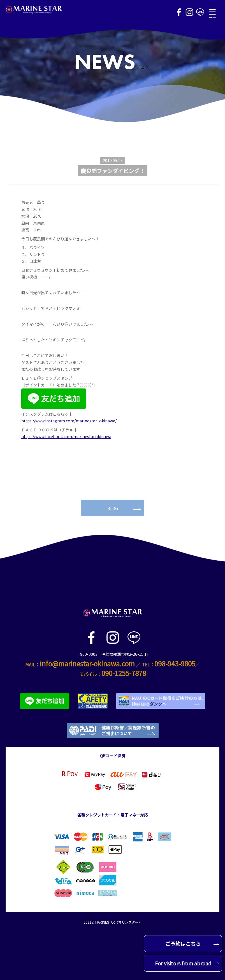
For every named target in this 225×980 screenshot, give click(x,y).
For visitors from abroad (187, 963)
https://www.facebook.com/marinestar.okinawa (66, 436)
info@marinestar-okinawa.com (87, 663)
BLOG (124, 508)
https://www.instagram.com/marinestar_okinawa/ (69, 421)
